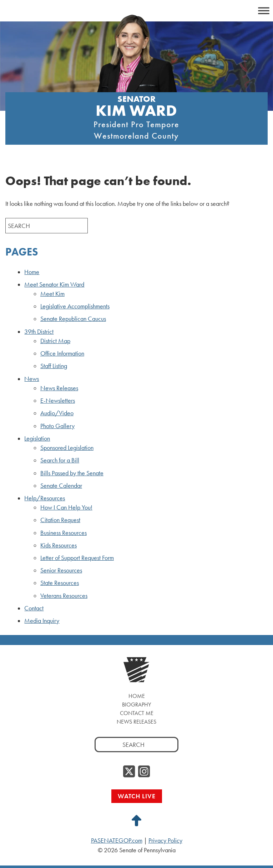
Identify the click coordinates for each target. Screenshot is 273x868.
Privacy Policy (165, 840)
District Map (55, 341)
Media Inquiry (42, 621)
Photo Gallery (57, 426)
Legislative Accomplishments (75, 306)
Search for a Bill (60, 460)
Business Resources (64, 533)
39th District (39, 332)
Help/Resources (45, 498)
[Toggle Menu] (264, 11)
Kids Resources (59, 545)
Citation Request (60, 520)
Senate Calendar (61, 486)
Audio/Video (57, 413)
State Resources (60, 583)
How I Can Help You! (66, 507)
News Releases (59, 388)
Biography (136, 705)
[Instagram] (144, 772)
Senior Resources (61, 570)
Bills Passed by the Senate (72, 473)
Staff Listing (54, 366)
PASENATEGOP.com (117, 840)
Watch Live (137, 796)
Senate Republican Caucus (73, 319)
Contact (34, 608)
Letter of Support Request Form (77, 558)
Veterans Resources (64, 596)
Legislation (37, 438)
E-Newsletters (58, 401)
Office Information (62, 353)
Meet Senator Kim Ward (54, 284)
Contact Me (137, 713)
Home (32, 272)
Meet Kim (52, 294)
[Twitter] (129, 772)
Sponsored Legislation (67, 448)
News (32, 379)
